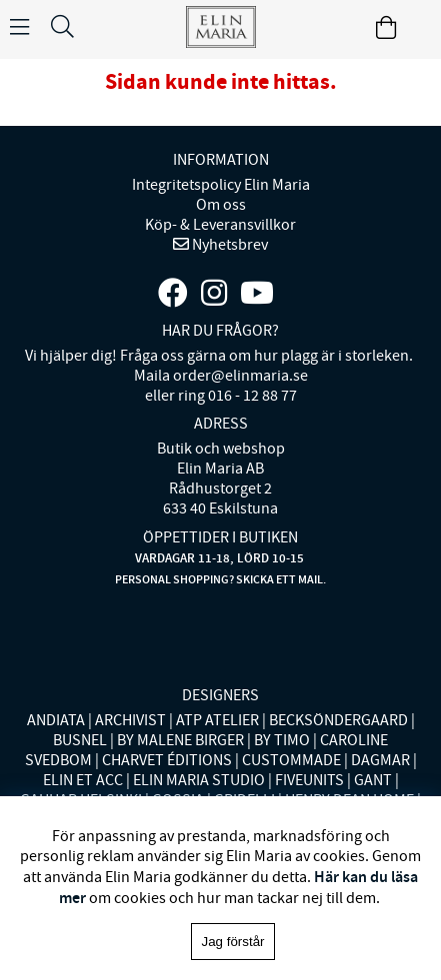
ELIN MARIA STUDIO (199, 780)
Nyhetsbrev (228, 245)
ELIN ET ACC (83, 780)
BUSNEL (80, 740)
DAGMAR (380, 760)
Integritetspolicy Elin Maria (221, 185)
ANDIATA (56, 720)
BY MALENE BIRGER (180, 740)
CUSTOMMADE (291, 760)
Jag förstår (233, 942)
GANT (373, 780)
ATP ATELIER (217, 720)
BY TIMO (282, 740)
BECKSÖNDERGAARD (338, 720)
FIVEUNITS (309, 780)
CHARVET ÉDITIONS (167, 760)
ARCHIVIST (130, 720)
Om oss (221, 205)
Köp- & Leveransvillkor (220, 225)
